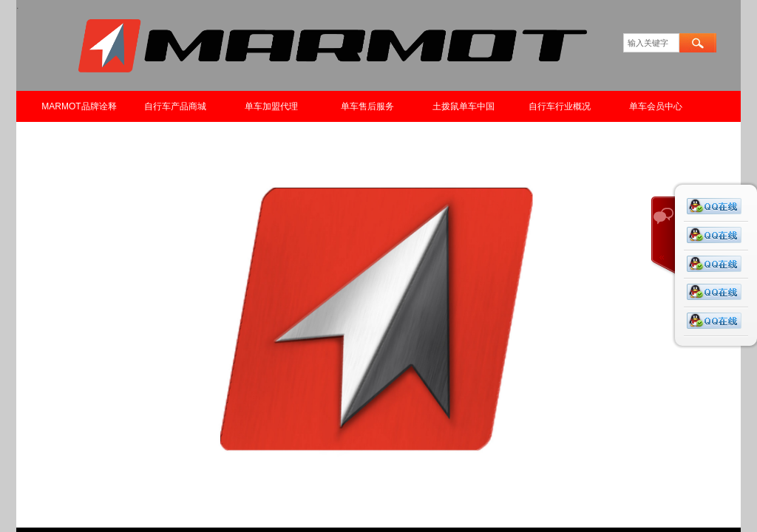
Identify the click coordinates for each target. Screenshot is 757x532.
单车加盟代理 (271, 106)
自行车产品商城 (175, 106)
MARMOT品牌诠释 (79, 106)
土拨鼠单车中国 (464, 106)
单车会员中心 (656, 106)
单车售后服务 (367, 106)
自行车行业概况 (560, 106)
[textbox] (651, 43)
